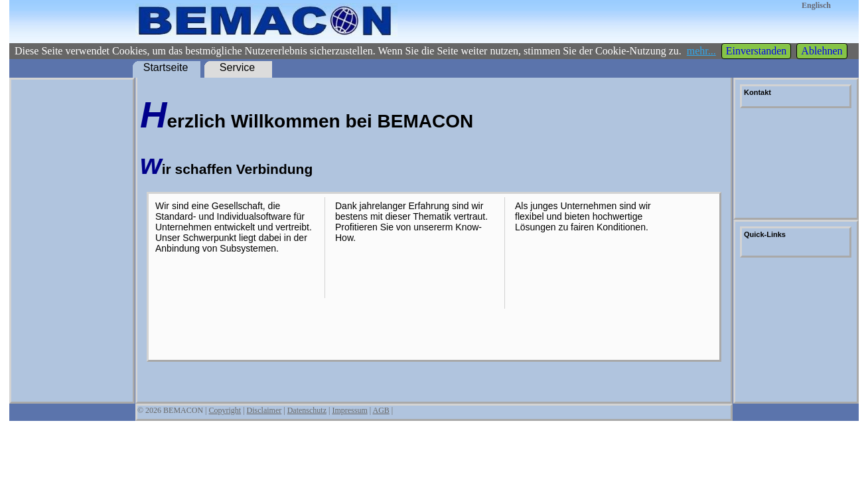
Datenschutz (307, 410)
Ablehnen (822, 51)
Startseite (166, 67)
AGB (381, 410)
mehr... (701, 51)
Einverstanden (757, 51)
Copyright (225, 410)
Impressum (349, 410)
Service (237, 67)
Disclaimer (264, 410)
